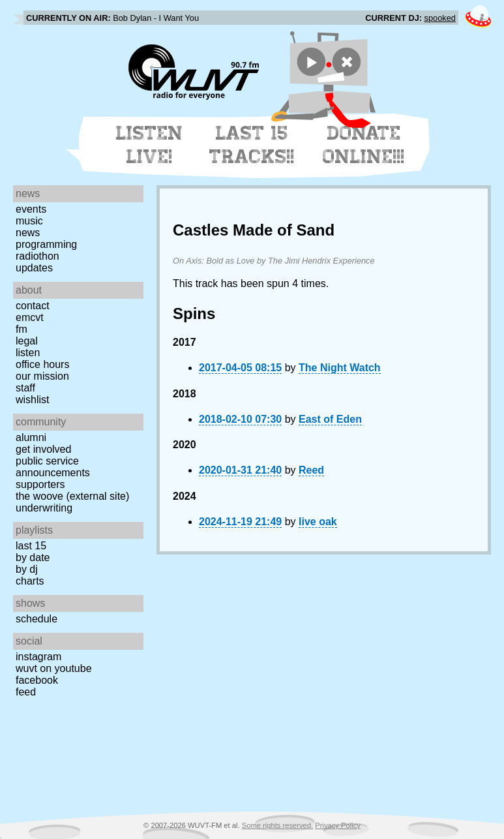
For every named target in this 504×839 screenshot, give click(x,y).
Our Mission (42, 376)
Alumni (31, 437)
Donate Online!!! (364, 145)
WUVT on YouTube (54, 668)
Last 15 (31, 546)
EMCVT (30, 317)
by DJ (27, 569)
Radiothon (37, 256)
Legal (27, 341)
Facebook (37, 680)
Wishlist (33, 400)
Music (29, 221)
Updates (34, 268)
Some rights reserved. (277, 825)
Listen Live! (150, 145)
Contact (33, 306)
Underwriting (44, 508)
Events (31, 209)
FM (22, 329)
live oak (318, 522)
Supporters (40, 484)
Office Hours (42, 364)
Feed (26, 692)
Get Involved (43, 449)
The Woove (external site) (72, 496)
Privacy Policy (338, 825)
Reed (311, 470)
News (28, 233)
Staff (25, 388)
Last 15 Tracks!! (252, 145)
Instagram (38, 657)
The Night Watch (340, 368)
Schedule (37, 619)
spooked (440, 18)
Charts (30, 581)
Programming (46, 244)
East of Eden (330, 419)
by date (33, 557)
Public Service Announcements (53, 467)
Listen (28, 353)
